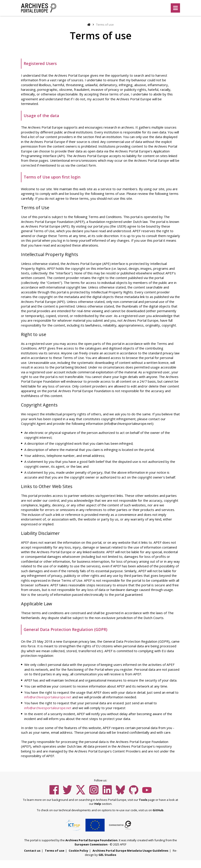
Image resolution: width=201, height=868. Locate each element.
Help (98, 804)
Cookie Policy (78, 851)
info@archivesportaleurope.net (48, 697)
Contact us (32, 851)
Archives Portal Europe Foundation (91, 840)
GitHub (158, 810)
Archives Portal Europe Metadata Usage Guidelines (130, 851)
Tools (143, 800)
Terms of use (55, 851)
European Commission (91, 844)
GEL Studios (107, 855)
